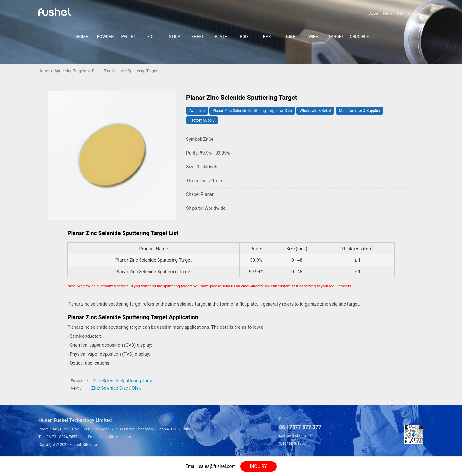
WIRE (313, 36)
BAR (267, 36)
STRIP (174, 36)
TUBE (290, 36)
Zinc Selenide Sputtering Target (124, 381)
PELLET (128, 36)
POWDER (105, 36)
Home (44, 71)
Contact (415, 13)
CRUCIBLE (359, 36)
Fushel (75, 445)
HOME (82, 36)
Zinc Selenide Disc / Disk (116, 388)
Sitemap (90, 445)
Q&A (400, 13)
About (374, 13)
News (388, 13)
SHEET (198, 36)
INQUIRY (258, 466)
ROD (244, 36)
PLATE (221, 36)
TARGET (336, 36)
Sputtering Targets (70, 71)
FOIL (152, 36)
